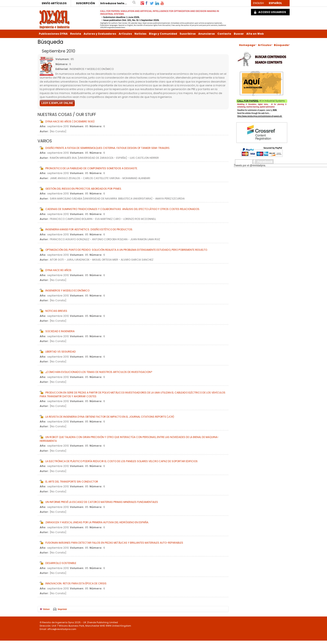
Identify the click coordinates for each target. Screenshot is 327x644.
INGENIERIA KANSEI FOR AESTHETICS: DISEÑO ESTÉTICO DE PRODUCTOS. (89, 229)
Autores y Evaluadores (100, 34)
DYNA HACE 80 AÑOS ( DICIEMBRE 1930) (70, 121)
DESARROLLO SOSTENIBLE (61, 563)
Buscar (239, 34)
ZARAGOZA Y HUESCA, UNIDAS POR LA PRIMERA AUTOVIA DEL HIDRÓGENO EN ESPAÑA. (97, 522)
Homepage (247, 45)
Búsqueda (281, 45)
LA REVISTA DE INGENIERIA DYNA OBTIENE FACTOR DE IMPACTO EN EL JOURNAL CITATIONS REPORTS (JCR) (110, 417)
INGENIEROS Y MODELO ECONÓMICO (67, 291)
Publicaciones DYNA (53, 34)
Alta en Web (255, 34)
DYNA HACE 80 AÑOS (58, 270)
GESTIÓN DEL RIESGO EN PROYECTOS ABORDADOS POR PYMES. (84, 189)
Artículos (125, 34)
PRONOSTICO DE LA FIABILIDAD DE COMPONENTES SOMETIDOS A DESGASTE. (92, 168)
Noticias (140, 34)
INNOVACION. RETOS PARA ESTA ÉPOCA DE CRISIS (76, 583)
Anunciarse (207, 34)
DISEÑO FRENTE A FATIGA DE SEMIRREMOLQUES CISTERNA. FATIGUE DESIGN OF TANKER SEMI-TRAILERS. (108, 148)
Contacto (224, 34)
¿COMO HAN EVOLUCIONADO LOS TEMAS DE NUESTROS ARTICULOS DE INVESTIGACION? (99, 372)
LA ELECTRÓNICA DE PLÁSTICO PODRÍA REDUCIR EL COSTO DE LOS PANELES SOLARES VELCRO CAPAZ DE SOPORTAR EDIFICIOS (121, 461)
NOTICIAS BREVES (56, 311)
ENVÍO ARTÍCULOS (54, 3)
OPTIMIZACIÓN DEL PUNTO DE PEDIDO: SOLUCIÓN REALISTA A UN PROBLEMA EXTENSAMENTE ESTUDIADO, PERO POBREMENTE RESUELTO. (127, 250)
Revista (76, 34)
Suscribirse (188, 34)
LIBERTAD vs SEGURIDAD (61, 352)
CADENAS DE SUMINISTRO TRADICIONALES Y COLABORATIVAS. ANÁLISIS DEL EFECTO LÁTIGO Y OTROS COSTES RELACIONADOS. (123, 209)
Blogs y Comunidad (163, 34)
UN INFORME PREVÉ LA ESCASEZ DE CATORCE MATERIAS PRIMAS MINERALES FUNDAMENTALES (102, 502)
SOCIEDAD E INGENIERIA (60, 331)
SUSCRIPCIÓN (85, 3)
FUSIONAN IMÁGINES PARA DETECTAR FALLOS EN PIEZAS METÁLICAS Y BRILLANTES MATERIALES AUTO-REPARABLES (114, 543)
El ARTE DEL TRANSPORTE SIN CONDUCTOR (72, 482)
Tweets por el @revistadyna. (250, 165)
